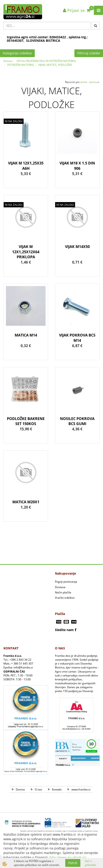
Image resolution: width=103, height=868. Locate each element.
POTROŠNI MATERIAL (21, 65)
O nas (38, 789)
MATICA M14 (26, 335)
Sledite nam (64, 630)
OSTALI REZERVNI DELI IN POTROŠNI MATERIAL (46, 61)
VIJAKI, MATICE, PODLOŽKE (55, 65)
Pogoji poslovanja (66, 582)
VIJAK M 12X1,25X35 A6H (26, 166)
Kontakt (57, 789)
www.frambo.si (81, 789)
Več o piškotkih (91, 863)
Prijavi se (74, 10)
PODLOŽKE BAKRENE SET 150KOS (26, 421)
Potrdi (73, 863)
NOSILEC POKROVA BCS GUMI (77, 421)
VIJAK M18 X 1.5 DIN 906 (77, 166)
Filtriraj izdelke (89, 53)
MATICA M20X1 (26, 502)
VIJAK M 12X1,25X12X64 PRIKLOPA (26, 252)
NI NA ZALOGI (14, 121)
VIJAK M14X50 (77, 247)
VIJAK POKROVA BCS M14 (77, 338)
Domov (8, 61)
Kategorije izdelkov (17, 53)
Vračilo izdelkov (65, 598)
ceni (84, 82)
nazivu (94, 82)
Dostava (60, 587)
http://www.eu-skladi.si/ (68, 857)
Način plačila (63, 592)
